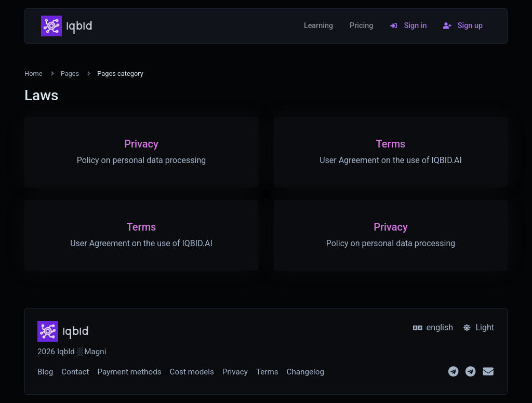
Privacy (235, 372)
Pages (70, 73)
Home (33, 73)
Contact (75, 372)
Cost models (192, 372)
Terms (267, 372)
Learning (318, 26)
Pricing (361, 26)
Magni (95, 352)
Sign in (408, 26)
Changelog (305, 372)
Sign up (463, 26)
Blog (45, 372)
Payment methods (129, 372)
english (433, 327)
